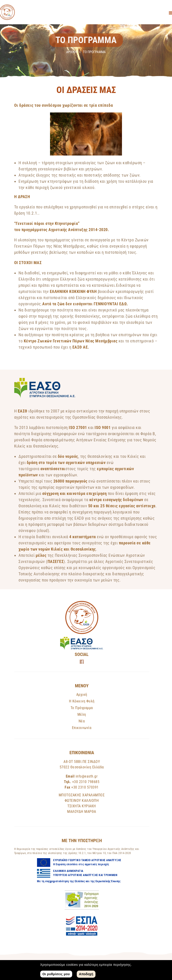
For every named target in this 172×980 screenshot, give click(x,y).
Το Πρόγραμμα (82, 708)
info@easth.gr (87, 776)
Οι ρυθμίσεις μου (56, 974)
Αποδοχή (86, 974)
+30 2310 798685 (86, 782)
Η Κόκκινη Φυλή (82, 701)
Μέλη (82, 714)
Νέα (82, 721)
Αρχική (71, 52)
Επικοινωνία (82, 728)
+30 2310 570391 (85, 787)
